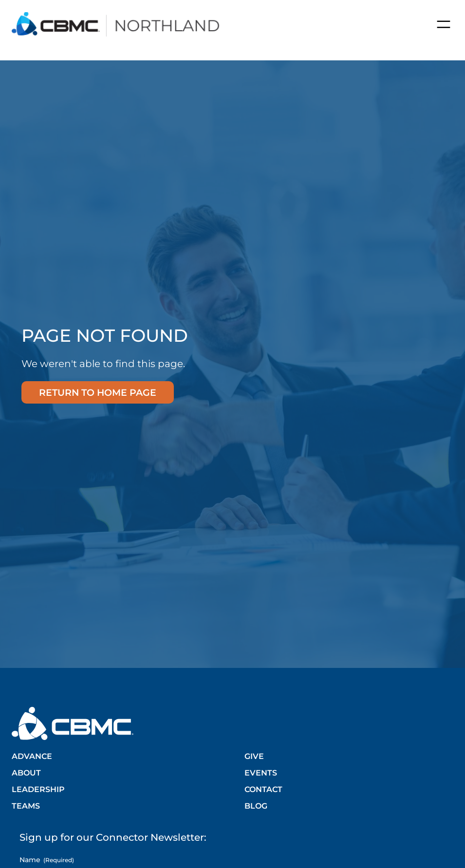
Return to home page (98, 392)
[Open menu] (444, 24)
